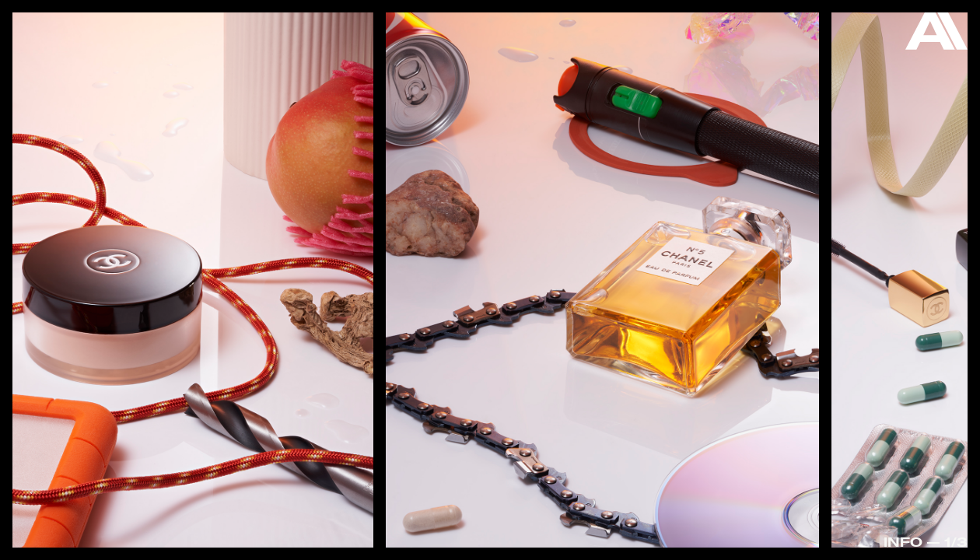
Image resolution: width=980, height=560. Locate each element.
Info (903, 542)
